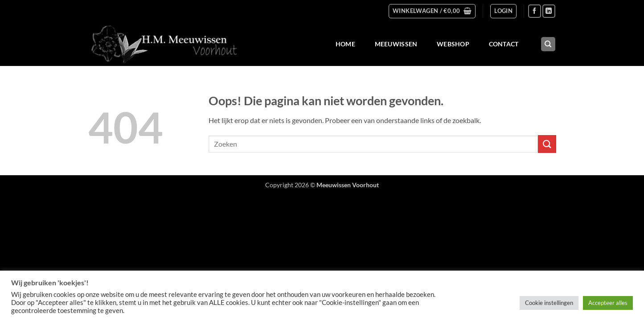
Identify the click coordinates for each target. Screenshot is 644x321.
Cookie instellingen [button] (549, 303)
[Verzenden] (547, 144)
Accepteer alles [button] (608, 303)
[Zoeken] (548, 44)
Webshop (453, 44)
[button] (432, 11)
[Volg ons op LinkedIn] (549, 11)
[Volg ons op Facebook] (535, 11)
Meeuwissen (396, 44)
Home (345, 44)
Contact (504, 44)
